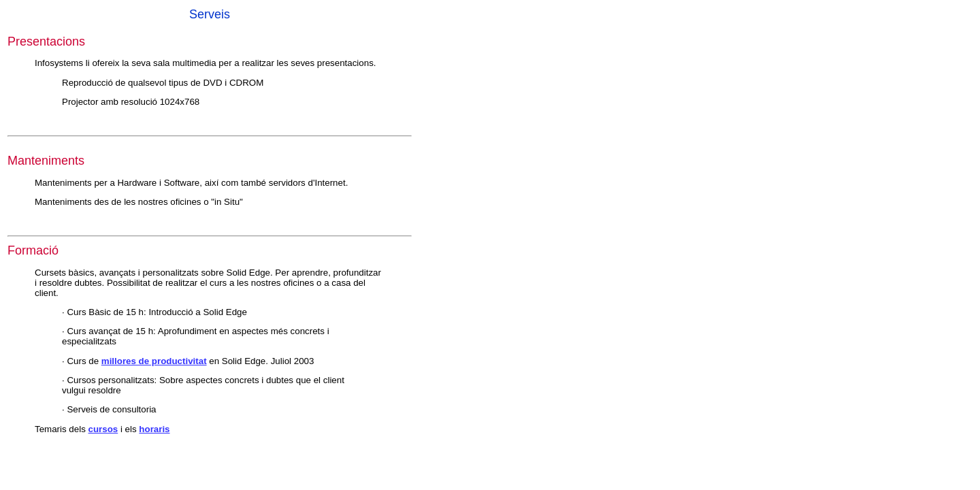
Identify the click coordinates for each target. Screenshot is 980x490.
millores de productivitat (154, 361)
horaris (154, 429)
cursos (103, 429)
